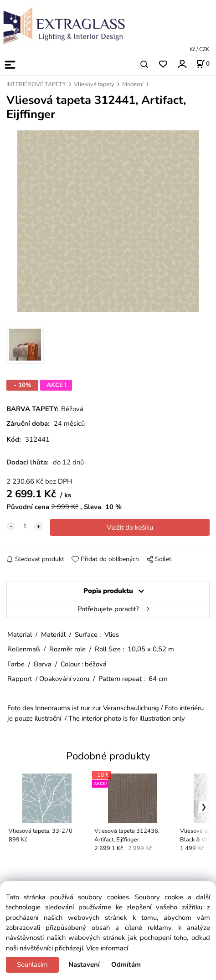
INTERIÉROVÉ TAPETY (36, 84)
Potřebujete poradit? (108, 609)
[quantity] (25, 526)
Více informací (107, 948)
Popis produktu (108, 591)
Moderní (133, 84)
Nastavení (84, 965)
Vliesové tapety (94, 84)
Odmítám (126, 965)
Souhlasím (32, 965)
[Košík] (203, 64)
